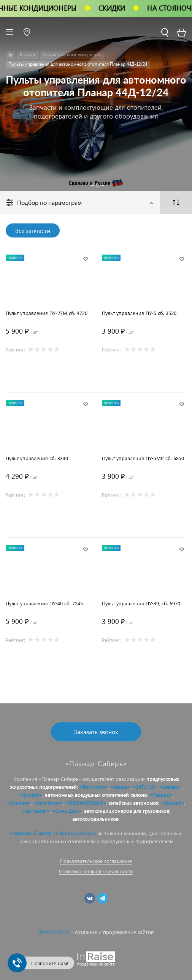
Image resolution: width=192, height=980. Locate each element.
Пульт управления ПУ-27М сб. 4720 (47, 313)
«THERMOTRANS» (86, 803)
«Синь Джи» (67, 811)
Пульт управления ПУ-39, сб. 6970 (141, 603)
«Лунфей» (31, 795)
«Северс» (170, 787)
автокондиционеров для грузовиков (127, 811)
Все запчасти (33, 230)
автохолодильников (95, 819)
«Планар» (161, 795)
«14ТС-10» (145, 787)
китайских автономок (133, 803)
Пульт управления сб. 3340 (37, 458)
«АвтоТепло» (48, 803)
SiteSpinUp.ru (54, 932)
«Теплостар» (94, 787)
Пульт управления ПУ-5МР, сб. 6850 (143, 458)
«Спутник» (19, 803)
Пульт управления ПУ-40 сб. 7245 (44, 603)
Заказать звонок (96, 732)
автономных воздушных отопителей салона (96, 795)
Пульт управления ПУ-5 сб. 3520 (139, 313)
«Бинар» (121, 787)
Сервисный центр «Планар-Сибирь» (53, 833)
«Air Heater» (36, 811)
